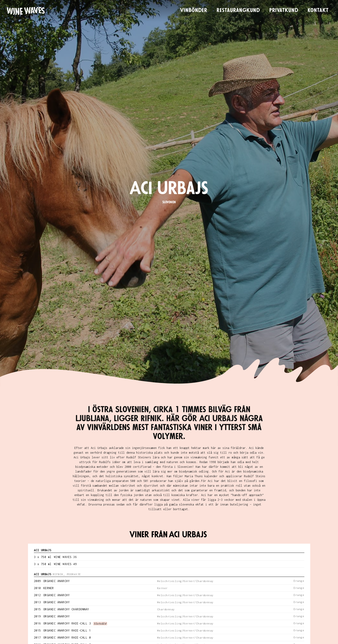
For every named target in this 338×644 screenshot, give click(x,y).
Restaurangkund (238, 10)
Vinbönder (194, 10)
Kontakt (318, 10)
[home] (26, 11)
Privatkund (284, 10)
